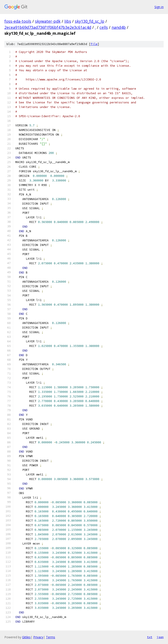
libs (68, 21)
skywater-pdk (48, 21)
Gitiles (26, 637)
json (160, 637)
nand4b (119, 27)
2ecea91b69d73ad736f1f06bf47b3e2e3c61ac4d (48, 27)
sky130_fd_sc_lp (90, 21)
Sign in (159, 7)
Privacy (38, 637)
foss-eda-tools (18, 21)
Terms (51, 637)
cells (104, 27)
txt (150, 637)
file (94, 44)
